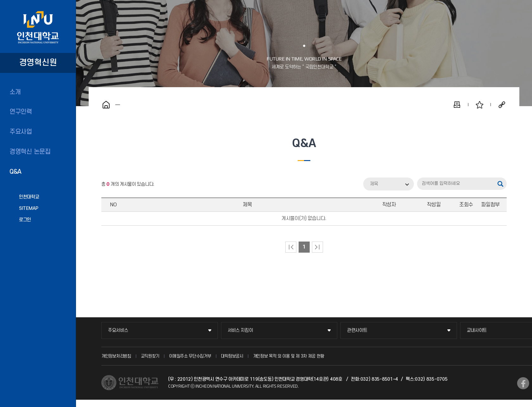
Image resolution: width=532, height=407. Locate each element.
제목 (374, 184)
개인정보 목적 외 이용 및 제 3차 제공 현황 (289, 356)
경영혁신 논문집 (30, 152)
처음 (291, 247)
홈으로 (106, 105)
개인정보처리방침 (116, 356)
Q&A (16, 172)
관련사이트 (357, 330)
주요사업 (21, 132)
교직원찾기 (150, 356)
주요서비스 (118, 330)
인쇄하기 (457, 105)
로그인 (25, 220)
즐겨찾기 (479, 105)
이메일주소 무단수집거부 (190, 356)
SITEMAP (29, 208)
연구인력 (21, 112)
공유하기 (502, 105)
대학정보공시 (232, 356)
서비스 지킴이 (240, 330)
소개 (15, 92)
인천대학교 (29, 197)
